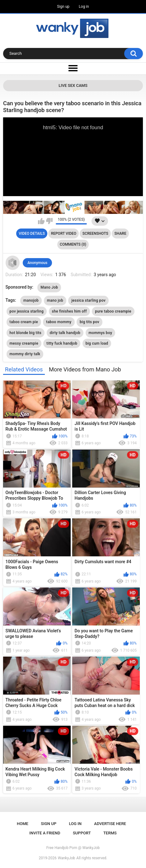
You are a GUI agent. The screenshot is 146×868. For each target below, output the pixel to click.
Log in (84, 7)
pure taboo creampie (113, 311)
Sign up (63, 7)
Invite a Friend (45, 833)
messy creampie (24, 343)
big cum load (97, 343)
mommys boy (101, 333)
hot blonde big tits (26, 333)
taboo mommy (59, 322)
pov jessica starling (27, 311)
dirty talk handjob (65, 333)
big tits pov (89, 322)
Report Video (64, 234)
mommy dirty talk (25, 354)
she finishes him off (69, 311)
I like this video (41, 221)
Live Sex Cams (73, 85)
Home (23, 824)
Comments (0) (73, 244)
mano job (55, 300)
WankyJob (67, 858)
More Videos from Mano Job (85, 369)
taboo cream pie (24, 322)
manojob (31, 300)
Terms (110, 833)
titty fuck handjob (62, 343)
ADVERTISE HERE (110, 824)
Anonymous (37, 263)
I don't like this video (49, 221)
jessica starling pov (88, 300)
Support (82, 833)
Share (120, 234)
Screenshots (95, 234)
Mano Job (49, 287)
